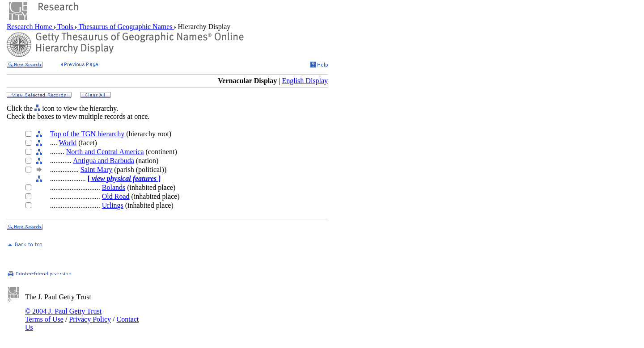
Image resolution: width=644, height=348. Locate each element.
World (68, 143)
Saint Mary (97, 170)
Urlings (113, 205)
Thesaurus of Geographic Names (126, 27)
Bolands (114, 187)
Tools (66, 27)
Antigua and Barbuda (104, 161)
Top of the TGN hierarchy (87, 134)
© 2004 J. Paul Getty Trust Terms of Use (63, 315)
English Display (305, 81)
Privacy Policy (90, 319)
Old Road (116, 196)
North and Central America (105, 152)
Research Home (30, 27)
